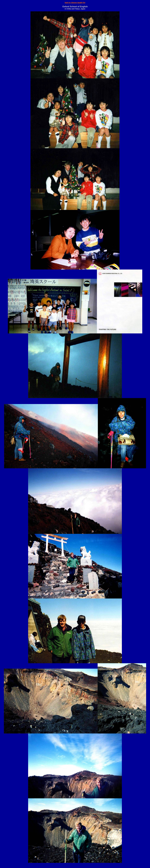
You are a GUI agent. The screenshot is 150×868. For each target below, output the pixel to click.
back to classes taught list (75, 3)
